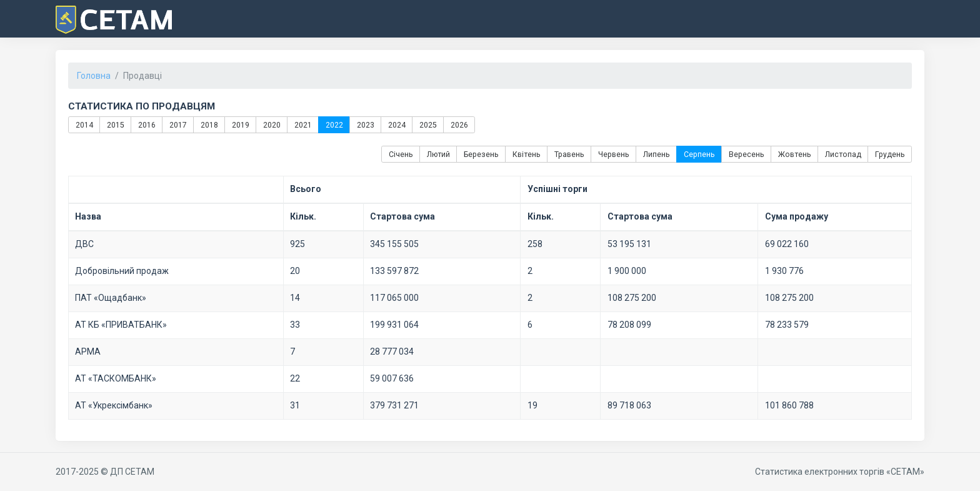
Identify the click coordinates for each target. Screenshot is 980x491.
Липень (657, 154)
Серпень (699, 154)
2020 (271, 124)
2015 (115, 124)
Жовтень (795, 154)
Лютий (438, 154)
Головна (94, 76)
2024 (396, 124)
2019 (240, 124)
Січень (401, 154)
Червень (614, 154)
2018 (209, 124)
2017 (177, 124)
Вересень (747, 154)
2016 (146, 124)
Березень (481, 154)
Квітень (527, 154)
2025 (427, 124)
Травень (569, 154)
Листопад (843, 154)
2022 (334, 124)
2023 (365, 124)
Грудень (890, 154)
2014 (84, 124)
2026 (459, 124)
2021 (302, 124)
